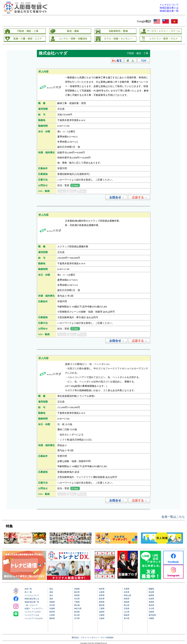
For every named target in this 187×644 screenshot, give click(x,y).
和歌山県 (127, 595)
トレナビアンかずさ (33, 612)
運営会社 (75, 638)
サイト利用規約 (107, 638)
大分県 (151, 608)
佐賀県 (151, 599)
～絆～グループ (31, 605)
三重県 (102, 608)
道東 (51, 599)
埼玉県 (77, 599)
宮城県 (52, 608)
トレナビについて (32, 595)
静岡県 (102, 602)
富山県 (77, 615)
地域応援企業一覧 (32, 602)
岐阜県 (102, 599)
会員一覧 (28, 589)
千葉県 (77, 602)
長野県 (102, 595)
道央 (51, 589)
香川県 (127, 618)
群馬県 (77, 595)
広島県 (127, 608)
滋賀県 (102, 612)
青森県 (52, 602)
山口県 (127, 612)
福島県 (52, 618)
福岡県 (151, 595)
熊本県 (151, 605)
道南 (51, 592)
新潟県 (77, 612)
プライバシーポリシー (90, 638)
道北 (51, 595)
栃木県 (77, 592)
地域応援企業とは (32, 599)
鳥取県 (127, 599)
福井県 (102, 589)
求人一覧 (28, 592)
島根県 (127, 602)
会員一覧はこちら (173, 517)
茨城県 (77, 589)
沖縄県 (151, 618)
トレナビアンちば (32, 615)
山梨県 (102, 592)
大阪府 (102, 618)
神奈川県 (78, 608)
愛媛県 (151, 589)
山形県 (52, 615)
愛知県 (102, 605)
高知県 (151, 592)
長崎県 (151, 602)
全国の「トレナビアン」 (35, 608)
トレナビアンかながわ (34, 618)
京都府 (102, 615)
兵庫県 (127, 589)
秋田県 (52, 612)
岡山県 (127, 605)
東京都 (77, 605)
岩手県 (52, 605)
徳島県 (127, 615)
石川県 (77, 618)
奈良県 (127, 592)
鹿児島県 (152, 615)
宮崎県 (151, 612)
